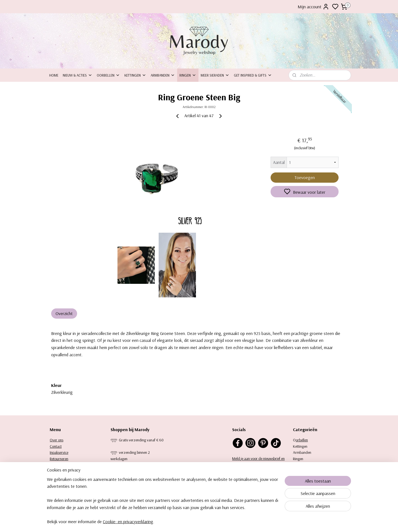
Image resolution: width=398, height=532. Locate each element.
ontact (57, 446)
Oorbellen (108, 75)
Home (54, 75)
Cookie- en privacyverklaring (128, 525)
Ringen (188, 75)
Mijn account (313, 7)
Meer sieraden (215, 75)
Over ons (57, 440)
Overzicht (64, 313)
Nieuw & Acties (78, 75)
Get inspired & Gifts (253, 75)
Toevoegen (305, 177)
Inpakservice (59, 452)
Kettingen (135, 75)
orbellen (302, 440)
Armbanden (163, 75)
